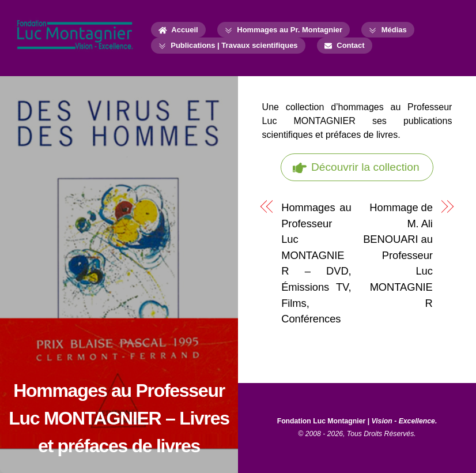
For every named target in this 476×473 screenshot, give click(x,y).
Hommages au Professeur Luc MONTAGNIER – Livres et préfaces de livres (119, 418)
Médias (388, 30)
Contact (345, 45)
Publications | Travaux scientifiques (228, 45)
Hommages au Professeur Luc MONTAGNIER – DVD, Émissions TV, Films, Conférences (316, 263)
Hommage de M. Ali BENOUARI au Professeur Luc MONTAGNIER (398, 255)
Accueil (178, 30)
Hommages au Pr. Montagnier (284, 30)
